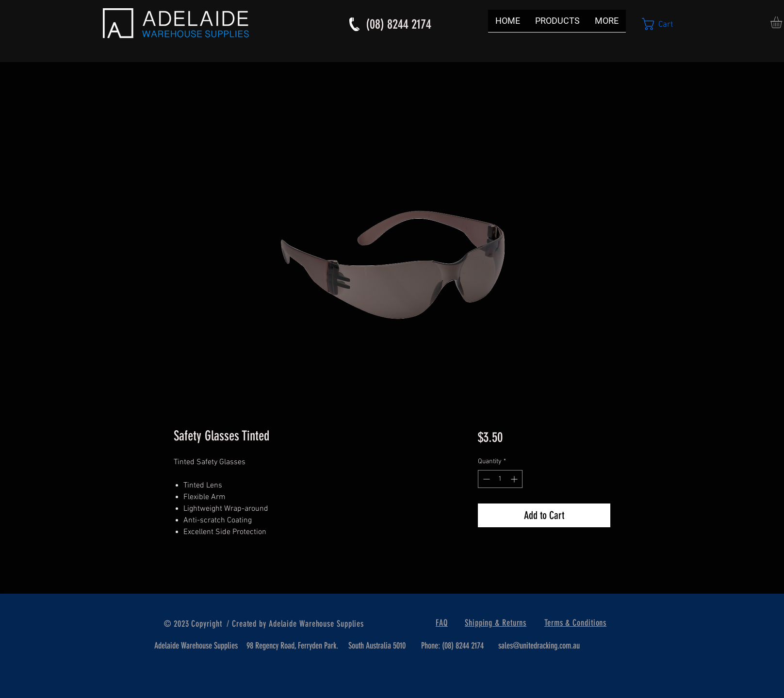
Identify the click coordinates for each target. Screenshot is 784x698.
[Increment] (515, 479)
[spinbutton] (500, 479)
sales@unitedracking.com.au (539, 646)
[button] (665, 24)
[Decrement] (485, 479)
